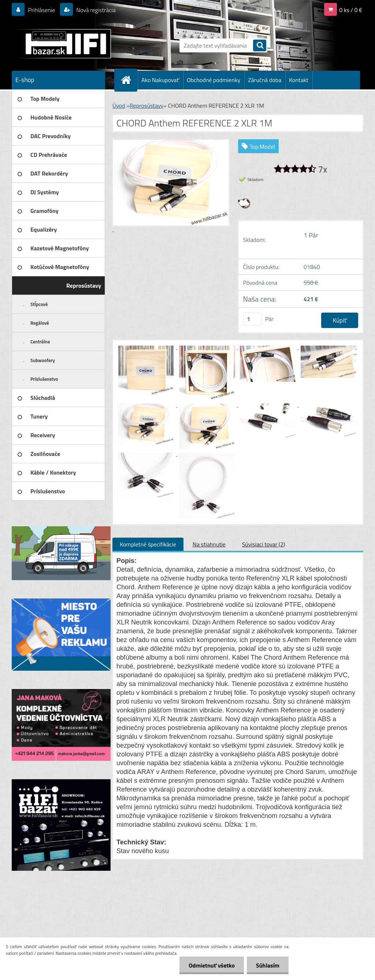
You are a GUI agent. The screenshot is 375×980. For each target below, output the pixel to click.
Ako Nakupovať (160, 80)
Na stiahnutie (209, 544)
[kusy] (252, 319)
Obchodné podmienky (214, 80)
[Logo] (62, 44)
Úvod (119, 106)
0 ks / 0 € (351, 10)
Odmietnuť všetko (212, 965)
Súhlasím (268, 965)
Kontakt (299, 80)
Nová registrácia (95, 10)
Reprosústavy (146, 106)
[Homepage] (129, 80)
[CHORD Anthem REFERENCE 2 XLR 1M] (147, 347)
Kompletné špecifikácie (148, 544)
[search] (260, 46)
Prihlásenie (42, 10)
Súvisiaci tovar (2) (263, 544)
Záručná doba (265, 80)
